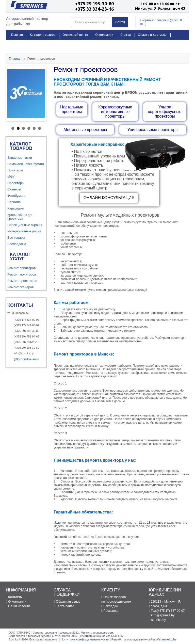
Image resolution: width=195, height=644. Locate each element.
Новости (43, 45)
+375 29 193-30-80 (94, 4)
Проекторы (16, 183)
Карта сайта (64, 606)
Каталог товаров (43, 35)
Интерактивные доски (24, 231)
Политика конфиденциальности (85, 639)
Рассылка (110, 611)
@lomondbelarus (26, 359)
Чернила (14, 202)
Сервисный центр (75, 35)
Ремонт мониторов (22, 274)
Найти (120, 22)
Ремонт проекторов (22, 281)
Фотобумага (16, 196)
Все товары (16, 238)
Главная (17, 35)
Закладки (110, 606)
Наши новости (18, 606)
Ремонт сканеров (21, 287)
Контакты (64, 45)
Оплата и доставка (152, 35)
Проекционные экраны (25, 225)
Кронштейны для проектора (20, 217)
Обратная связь (67, 601)
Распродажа (20, 45)
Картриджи (16, 208)
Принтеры (15, 170)
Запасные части (20, 158)
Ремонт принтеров (21, 268)
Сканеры (14, 189)
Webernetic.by (166, 639)
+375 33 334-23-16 (94, 9)
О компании (104, 35)
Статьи (126, 35)
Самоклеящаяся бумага (26, 164)
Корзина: (162, 22)
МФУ (11, 177)
